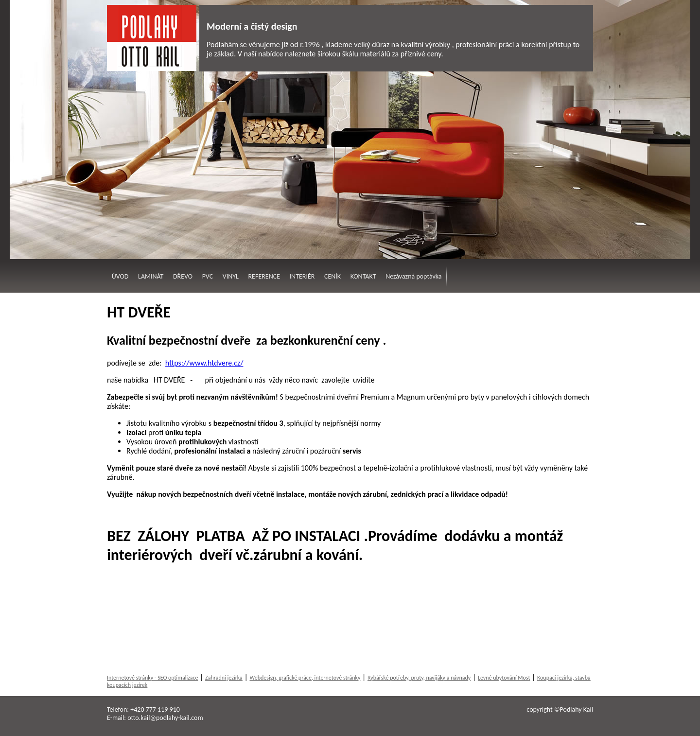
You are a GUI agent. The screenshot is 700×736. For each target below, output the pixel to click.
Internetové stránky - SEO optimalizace (152, 678)
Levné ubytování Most (504, 678)
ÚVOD (120, 276)
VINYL (231, 276)
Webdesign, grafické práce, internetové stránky (305, 678)
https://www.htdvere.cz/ (204, 363)
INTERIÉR (302, 276)
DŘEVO (183, 276)
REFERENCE (264, 276)
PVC (208, 276)
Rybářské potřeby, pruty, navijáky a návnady (419, 678)
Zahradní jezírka (224, 678)
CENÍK (332, 276)
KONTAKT (363, 276)
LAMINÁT (151, 276)
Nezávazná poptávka (413, 276)
